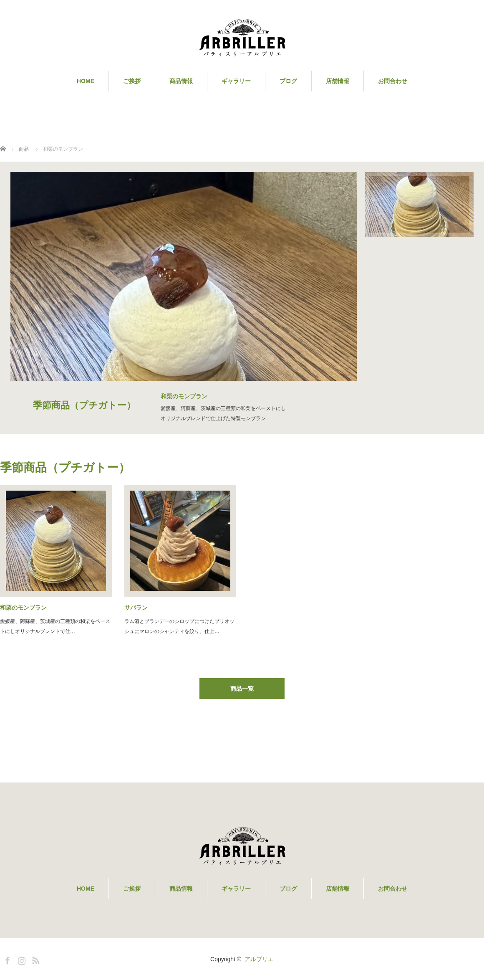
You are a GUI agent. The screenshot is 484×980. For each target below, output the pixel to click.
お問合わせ (393, 81)
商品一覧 (242, 689)
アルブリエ (259, 959)
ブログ (288, 81)
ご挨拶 (132, 81)
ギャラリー (236, 81)
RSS (35, 959)
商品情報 (181, 81)
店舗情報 (338, 81)
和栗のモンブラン (23, 608)
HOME (86, 81)
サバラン (136, 608)
